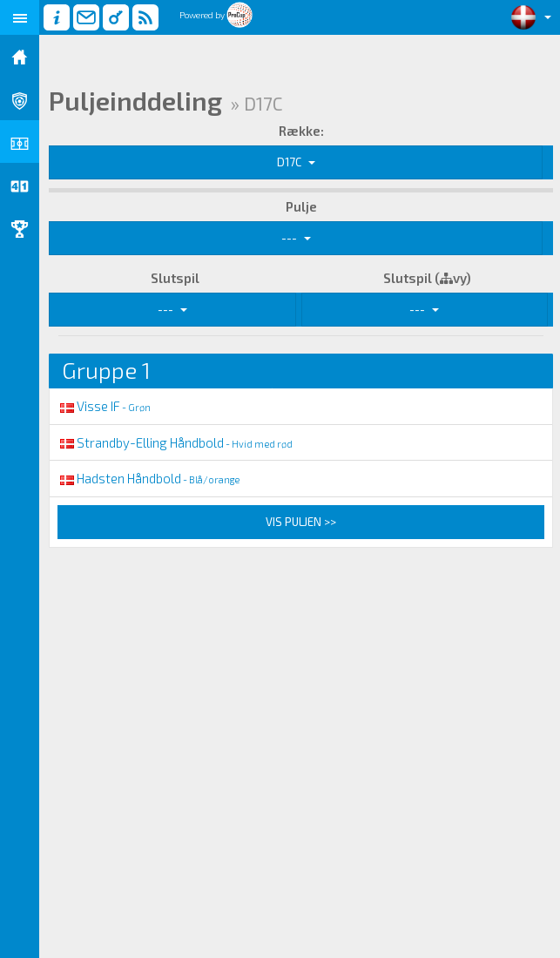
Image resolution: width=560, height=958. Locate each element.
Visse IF (104, 406)
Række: (301, 131)
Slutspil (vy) (427, 278)
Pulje (301, 206)
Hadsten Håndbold (148, 478)
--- (296, 238)
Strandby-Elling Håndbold (175, 442)
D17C (296, 162)
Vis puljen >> (301, 522)
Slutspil (175, 278)
